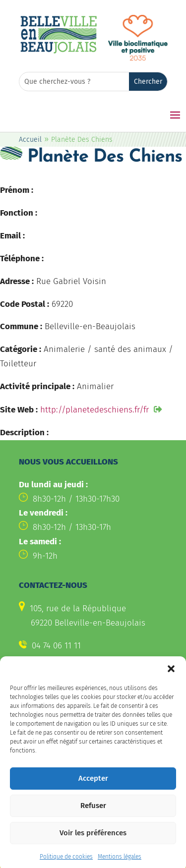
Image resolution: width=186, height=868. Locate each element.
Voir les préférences (93, 842)
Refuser (93, 815)
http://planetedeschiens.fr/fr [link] (94, 410)
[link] (59, 52)
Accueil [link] (30, 140)
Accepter (93, 788)
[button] (171, 678)
